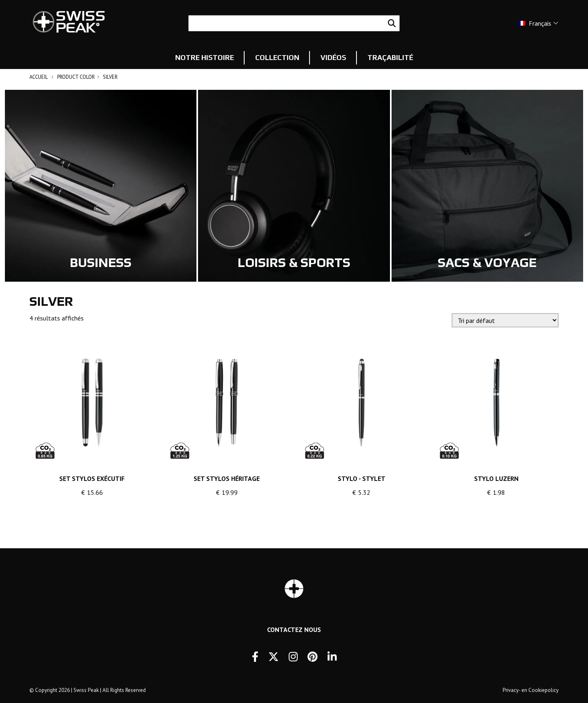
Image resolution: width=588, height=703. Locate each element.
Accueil (39, 77)
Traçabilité (390, 58)
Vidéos (333, 58)
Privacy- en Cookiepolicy (531, 690)
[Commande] (505, 320)
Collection (277, 58)
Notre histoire (205, 58)
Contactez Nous (294, 630)
